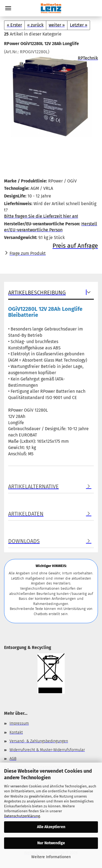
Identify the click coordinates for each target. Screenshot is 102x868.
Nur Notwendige (51, 843)
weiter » (57, 25)
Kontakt (16, 732)
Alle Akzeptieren (51, 827)
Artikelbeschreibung (37, 293)
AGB (13, 759)
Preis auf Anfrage (75, 246)
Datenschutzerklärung (22, 816)
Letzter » (79, 25)
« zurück (35, 25)
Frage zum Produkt (28, 253)
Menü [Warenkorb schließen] (8, 8)
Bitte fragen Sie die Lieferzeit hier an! (41, 216)
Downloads (24, 541)
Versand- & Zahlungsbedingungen (39, 741)
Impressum (19, 723)
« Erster (14, 25)
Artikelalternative (33, 486)
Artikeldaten (26, 514)
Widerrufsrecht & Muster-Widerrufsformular (47, 750)
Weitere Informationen (51, 857)
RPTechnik (88, 58)
